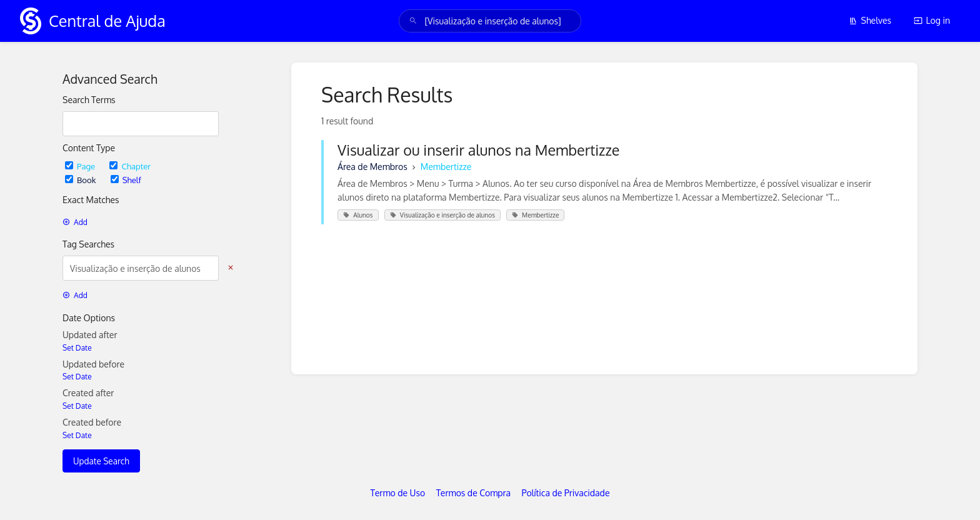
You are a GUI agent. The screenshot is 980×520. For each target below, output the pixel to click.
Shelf (126, 180)
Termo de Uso (398, 493)
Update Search (101, 461)
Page (81, 166)
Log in (932, 20)
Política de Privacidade (566, 493)
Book (82, 180)
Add (75, 222)
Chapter (130, 166)
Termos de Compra (473, 493)
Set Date (77, 348)
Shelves (870, 20)
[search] (490, 21)
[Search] (413, 21)
